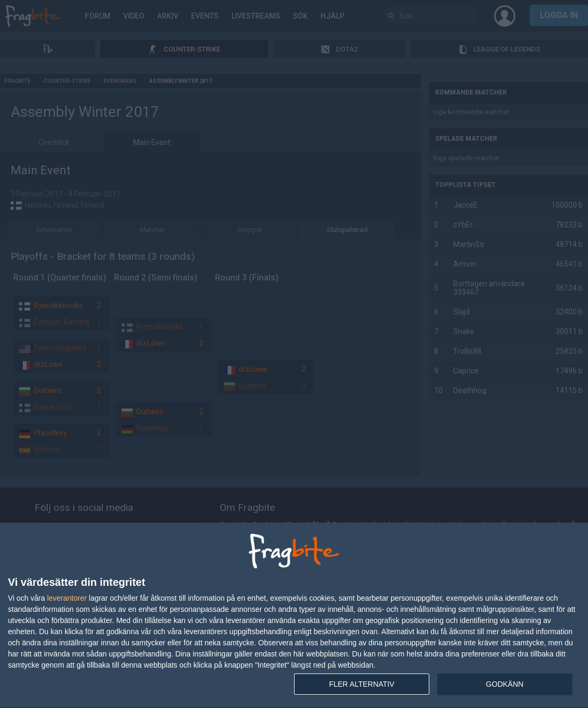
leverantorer (67, 598)
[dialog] (294, 616)
